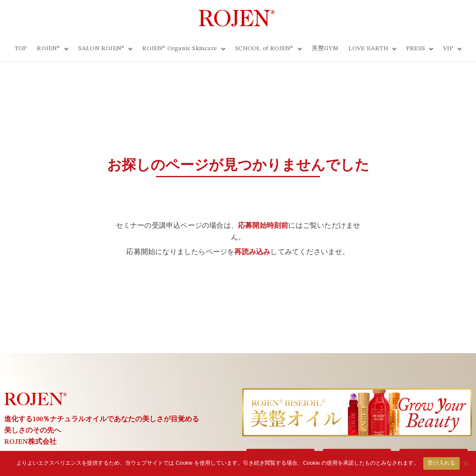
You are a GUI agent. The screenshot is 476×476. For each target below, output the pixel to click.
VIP (452, 49)
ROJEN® (52, 49)
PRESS (420, 49)
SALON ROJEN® (105, 49)
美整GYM (325, 49)
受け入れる (441, 463)
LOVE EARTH (372, 49)
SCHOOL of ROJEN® (268, 49)
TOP (21, 49)
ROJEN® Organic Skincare (184, 49)
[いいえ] (466, 463)
